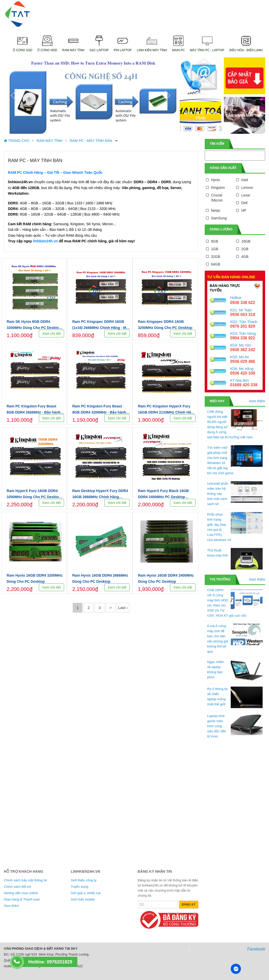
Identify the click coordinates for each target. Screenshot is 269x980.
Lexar (246, 195)
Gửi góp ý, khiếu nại (85, 893)
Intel (244, 180)
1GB (215, 249)
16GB (246, 241)
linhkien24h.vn (45, 241)
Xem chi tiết (51, 334)
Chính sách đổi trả (17, 887)
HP (244, 210)
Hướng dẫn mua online (21, 893)
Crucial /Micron (217, 198)
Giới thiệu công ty (84, 880)
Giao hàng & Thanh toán (22, 899)
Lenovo (247, 188)
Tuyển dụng (80, 887)
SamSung (219, 218)
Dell (244, 203)
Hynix (216, 180)
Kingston (218, 188)
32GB (216, 257)
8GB (215, 241)
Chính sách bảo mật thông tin (25, 880)
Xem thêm (257, 401)
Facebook (256, 949)
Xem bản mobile (83, 899)
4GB (245, 257)
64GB (216, 264)
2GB (245, 249)
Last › (123, 608)
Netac (216, 210)
